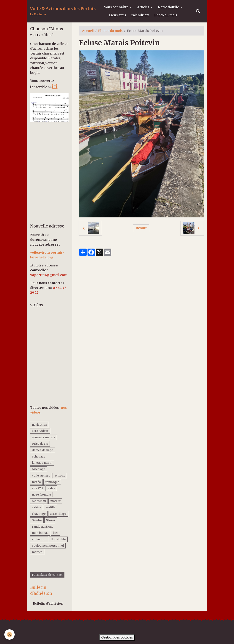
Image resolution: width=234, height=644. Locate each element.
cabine (37, 507)
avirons (60, 475)
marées (37, 552)
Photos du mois (110, 31)
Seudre (37, 520)
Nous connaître (116, 7)
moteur (55, 501)
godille (50, 507)
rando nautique (43, 527)
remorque (52, 482)
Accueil (88, 31)
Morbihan (39, 501)
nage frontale (41, 495)
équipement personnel (48, 546)
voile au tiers (41, 475)
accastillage (58, 514)
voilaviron (39, 539)
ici (55, 86)
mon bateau (40, 533)
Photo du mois (166, 15)
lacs (56, 533)
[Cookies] (10, 634)
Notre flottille (169, 7)
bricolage (39, 469)
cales (52, 488)
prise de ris (40, 444)
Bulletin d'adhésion (48, 603)
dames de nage (43, 450)
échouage (39, 456)
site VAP (38, 488)
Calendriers (140, 15)
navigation (40, 425)
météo (36, 482)
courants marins (44, 437)
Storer (51, 520)
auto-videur (40, 431)
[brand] (63, 11)
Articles (144, 7)
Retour (141, 228)
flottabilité (58, 539)
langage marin (42, 463)
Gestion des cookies (117, 637)
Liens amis (117, 15)
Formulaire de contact (47, 575)
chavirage (39, 514)
